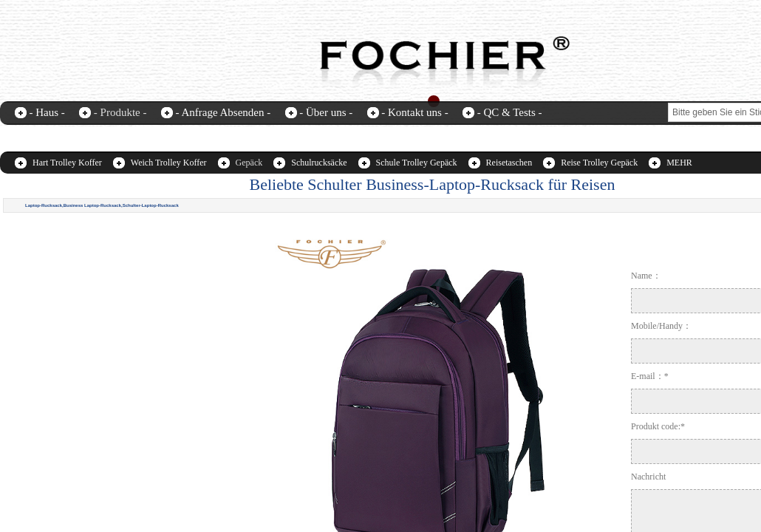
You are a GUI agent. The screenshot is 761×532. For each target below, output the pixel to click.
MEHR (679, 163)
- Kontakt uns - (414, 112)
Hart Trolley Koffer (67, 163)
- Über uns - (326, 112)
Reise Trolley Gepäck (599, 163)
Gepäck (249, 163)
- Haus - (47, 112)
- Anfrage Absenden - (223, 112)
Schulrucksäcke (319, 163)
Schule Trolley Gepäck (417, 163)
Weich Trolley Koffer (169, 163)
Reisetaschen (509, 163)
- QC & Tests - (510, 112)
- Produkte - (120, 112)
